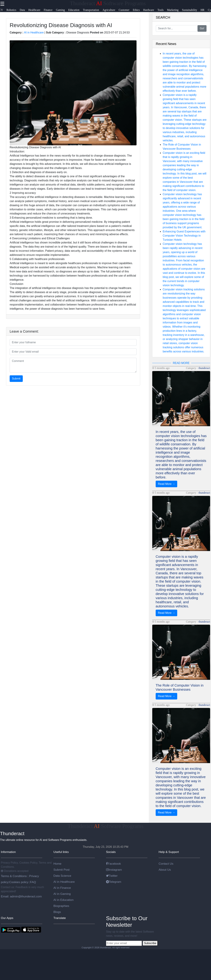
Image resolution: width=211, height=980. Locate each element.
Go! (202, 28)
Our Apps (7, 918)
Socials (111, 852)
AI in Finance (62, 888)
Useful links (61, 852)
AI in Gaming (62, 894)
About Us (165, 870)
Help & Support (169, 852)
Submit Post (61, 870)
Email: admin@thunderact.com (21, 896)
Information (8, 852)
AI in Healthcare (34, 32)
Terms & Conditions (14, 876)
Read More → (167, 484)
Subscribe (150, 943)
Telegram (114, 882)
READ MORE (181, 363)
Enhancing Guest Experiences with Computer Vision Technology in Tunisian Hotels (184, 236)
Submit (16, 379)
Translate (60, 918)
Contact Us (166, 864)
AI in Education (64, 900)
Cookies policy (19, 882)
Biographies (61, 906)
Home (57, 864)
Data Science (62, 876)
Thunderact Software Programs (108, 3)
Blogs (57, 912)
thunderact (204, 368)
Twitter (112, 876)
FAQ (33, 882)
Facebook (113, 864)
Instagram (114, 870)
